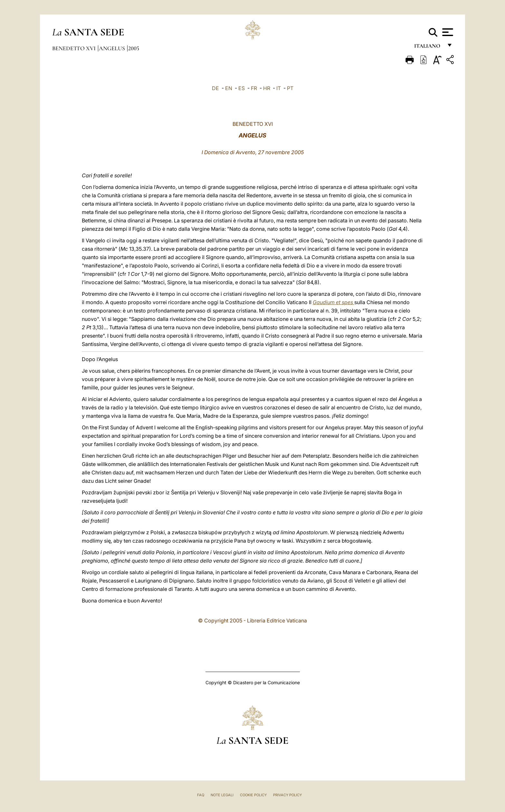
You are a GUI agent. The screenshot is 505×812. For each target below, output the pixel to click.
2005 (134, 48)
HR (267, 88)
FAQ (201, 795)
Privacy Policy (287, 795)
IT (279, 88)
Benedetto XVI (75, 48)
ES (242, 88)
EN (229, 88)
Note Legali (222, 795)
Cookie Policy (253, 795)
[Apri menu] (447, 32)
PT (290, 88)
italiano (429, 47)
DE (215, 88)
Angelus (113, 48)
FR (254, 88)
